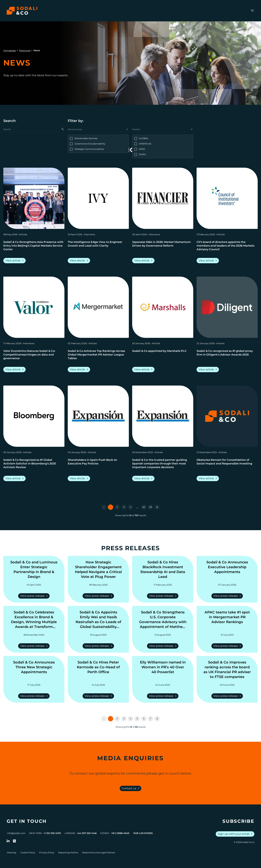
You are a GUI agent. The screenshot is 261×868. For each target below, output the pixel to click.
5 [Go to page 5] (137, 719)
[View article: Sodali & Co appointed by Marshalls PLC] (163, 307)
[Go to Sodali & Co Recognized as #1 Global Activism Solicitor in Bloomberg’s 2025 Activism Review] (34, 464)
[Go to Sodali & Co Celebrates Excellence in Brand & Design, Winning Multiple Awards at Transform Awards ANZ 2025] (34, 620)
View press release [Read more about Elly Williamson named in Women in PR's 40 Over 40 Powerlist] (163, 696)
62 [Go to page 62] (144, 507)
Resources (25, 50)
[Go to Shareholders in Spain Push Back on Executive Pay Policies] (98, 464)
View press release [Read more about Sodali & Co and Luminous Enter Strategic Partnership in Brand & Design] (35, 596)
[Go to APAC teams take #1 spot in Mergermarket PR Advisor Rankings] (227, 620)
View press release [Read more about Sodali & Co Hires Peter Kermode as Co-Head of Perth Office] (99, 696)
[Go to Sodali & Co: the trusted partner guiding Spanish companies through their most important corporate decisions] (163, 464)
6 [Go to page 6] (144, 719)
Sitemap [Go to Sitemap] (12, 852)
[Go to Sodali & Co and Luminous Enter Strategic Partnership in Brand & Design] (34, 570)
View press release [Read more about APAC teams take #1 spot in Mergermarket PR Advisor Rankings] (228, 646)
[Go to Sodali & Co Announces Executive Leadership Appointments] (227, 570)
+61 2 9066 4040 (120, 833)
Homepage (10, 50)
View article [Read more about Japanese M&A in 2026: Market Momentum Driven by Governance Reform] (144, 261)
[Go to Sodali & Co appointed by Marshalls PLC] (163, 355)
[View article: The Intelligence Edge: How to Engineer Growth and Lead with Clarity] (98, 198)
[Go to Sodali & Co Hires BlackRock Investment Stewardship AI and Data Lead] (163, 570)
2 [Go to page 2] (117, 507)
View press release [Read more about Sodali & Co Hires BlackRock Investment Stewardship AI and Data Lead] (163, 596)
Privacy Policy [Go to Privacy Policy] (47, 852)
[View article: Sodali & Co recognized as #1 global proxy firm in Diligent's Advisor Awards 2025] (227, 307)
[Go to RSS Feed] (14, 841)
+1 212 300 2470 (52, 833)
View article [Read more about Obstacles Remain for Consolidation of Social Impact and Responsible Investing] (208, 478)
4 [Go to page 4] (131, 507)
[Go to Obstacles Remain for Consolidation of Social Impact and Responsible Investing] (227, 464)
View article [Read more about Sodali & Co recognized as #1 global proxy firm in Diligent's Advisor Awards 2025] (208, 370)
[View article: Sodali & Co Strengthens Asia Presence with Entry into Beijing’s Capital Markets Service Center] (34, 198)
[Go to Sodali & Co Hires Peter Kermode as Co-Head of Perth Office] (98, 670)
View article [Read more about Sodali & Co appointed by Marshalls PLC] (144, 370)
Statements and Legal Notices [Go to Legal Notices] (98, 852)
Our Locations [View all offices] (143, 833)
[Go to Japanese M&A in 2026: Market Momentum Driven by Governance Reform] (163, 246)
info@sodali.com (16, 833)
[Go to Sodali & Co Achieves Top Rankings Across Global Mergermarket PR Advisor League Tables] (98, 355)
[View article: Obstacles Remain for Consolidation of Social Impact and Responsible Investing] (227, 416)
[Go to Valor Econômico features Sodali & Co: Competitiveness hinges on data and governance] (34, 355)
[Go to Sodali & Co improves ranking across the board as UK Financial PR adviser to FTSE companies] (227, 670)
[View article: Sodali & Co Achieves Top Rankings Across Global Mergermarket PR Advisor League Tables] (98, 307)
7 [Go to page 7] (150, 719)
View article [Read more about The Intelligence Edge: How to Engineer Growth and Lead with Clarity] (80, 261)
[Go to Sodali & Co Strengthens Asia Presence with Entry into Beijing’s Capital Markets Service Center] (34, 246)
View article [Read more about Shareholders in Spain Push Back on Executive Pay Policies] (80, 478)
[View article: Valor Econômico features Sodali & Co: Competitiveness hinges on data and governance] (34, 307)
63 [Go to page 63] (151, 507)
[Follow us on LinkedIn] (8, 841)
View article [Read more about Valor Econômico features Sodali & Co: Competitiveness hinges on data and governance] (15, 370)
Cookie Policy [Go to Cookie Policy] (28, 852)
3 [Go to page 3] (124, 507)
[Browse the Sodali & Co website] (22, 11)
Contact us (131, 788)
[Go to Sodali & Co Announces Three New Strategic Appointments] (34, 670)
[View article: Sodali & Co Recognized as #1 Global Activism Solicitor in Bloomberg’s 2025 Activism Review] (34, 416)
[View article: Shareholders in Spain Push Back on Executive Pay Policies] (98, 416)
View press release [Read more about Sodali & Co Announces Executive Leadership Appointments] (228, 596)
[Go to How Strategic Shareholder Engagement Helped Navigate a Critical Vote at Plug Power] (98, 570)
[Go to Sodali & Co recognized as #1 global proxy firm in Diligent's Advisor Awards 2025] (227, 355)
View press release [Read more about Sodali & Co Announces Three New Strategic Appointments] (35, 696)
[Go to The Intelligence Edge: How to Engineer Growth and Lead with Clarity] (98, 246)
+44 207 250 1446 (87, 833)
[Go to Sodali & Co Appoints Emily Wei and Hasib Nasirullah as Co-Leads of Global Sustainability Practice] (98, 620)
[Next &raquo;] (157, 507)
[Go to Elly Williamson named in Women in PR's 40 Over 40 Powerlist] (163, 670)
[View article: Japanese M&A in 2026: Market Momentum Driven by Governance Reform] (163, 198)
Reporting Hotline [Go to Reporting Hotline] (68, 852)
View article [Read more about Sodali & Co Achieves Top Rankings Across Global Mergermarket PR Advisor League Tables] (80, 370)
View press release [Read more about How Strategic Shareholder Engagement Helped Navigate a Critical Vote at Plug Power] (99, 596)
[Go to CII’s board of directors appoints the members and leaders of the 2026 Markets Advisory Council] (227, 246)
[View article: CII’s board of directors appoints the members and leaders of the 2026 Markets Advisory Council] (227, 198)
